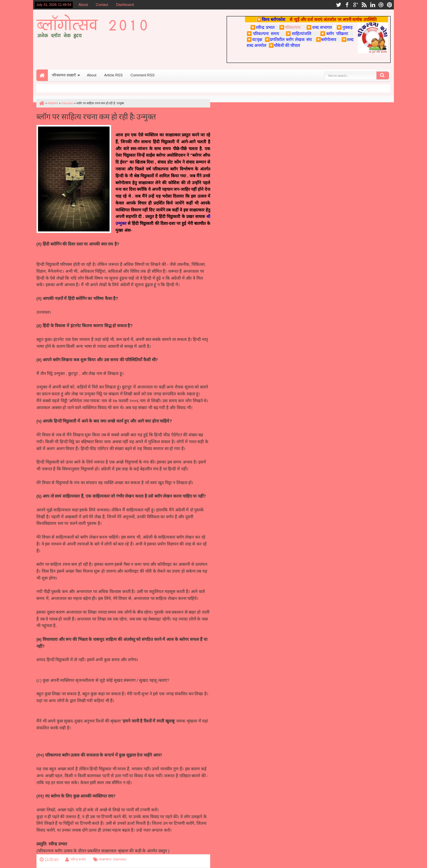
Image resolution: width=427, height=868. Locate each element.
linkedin (373, 5)
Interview (120, 859)
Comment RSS (142, 75)
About (83, 5)
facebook (347, 5)
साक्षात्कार (105, 859)
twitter (338, 5)
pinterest (390, 5)
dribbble (381, 5)
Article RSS (113, 75)
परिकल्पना (290, 27)
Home (42, 75)
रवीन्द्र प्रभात (78, 859)
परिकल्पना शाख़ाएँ (64, 75)
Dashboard (125, 5)
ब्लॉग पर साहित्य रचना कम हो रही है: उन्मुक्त (96, 116)
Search (383, 75)
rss (364, 5)
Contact (102, 5)
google (356, 5)
